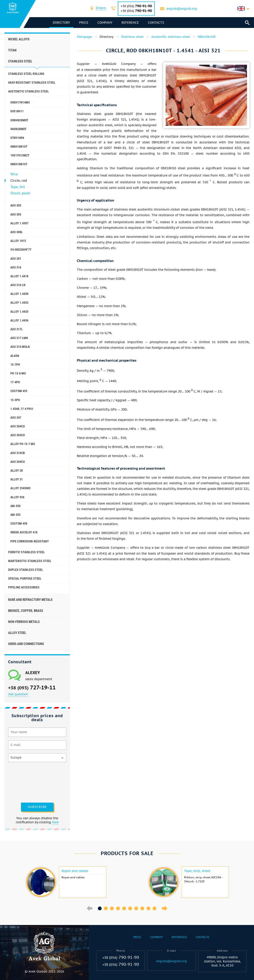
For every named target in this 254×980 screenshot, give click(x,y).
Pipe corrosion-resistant (30, 541)
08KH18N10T (19, 147)
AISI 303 (16, 214)
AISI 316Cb (18, 453)
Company (105, 23)
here (55, 822)
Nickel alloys (19, 39)
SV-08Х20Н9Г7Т (21, 250)
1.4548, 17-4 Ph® (22, 409)
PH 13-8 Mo (18, 373)
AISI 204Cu (18, 462)
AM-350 (15, 506)
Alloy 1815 (18, 241)
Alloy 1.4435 (19, 312)
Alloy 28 (17, 470)
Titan (12, 50)
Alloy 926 (17, 497)
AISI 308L (17, 232)
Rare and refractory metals (30, 600)
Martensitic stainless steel (30, 561)
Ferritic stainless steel (26, 552)
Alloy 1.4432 (19, 303)
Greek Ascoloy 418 (24, 532)
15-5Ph (15, 400)
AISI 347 (16, 418)
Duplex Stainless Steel (26, 570)
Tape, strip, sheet (197, 871)
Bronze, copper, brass (26, 611)
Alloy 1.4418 (19, 276)
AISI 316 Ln (18, 285)
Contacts (156, 23)
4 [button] (118, 908)
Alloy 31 (17, 479)
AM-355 (15, 515)
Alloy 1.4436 (19, 320)
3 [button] (112, 908)
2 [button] (106, 908)
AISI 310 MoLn (20, 347)
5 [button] (124, 908)
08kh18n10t (19, 164)
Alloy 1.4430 (19, 294)
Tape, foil (18, 187)
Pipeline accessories (24, 587)
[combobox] (101, 8)
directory (62, 23)
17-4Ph (15, 382)
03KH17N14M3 (20, 102)
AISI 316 (16, 267)
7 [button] (136, 908)
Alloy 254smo (20, 488)
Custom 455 (19, 391)
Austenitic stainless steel (29, 91)
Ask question (18, 694)
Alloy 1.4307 (19, 223)
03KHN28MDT (19, 120)
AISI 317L (17, 329)
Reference (130, 23)
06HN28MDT (18, 129)
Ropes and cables (75, 871)
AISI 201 (16, 259)
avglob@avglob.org (182, 9)
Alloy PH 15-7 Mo (23, 444)
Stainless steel (20, 61)
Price (84, 23)
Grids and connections (26, 644)
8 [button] (142, 908)
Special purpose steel (25, 578)
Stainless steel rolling (26, 74)
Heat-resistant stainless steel (32, 83)
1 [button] (100, 908)
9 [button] (148, 908)
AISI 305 (16, 205)
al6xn (15, 356)
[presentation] (27, 782)
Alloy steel (17, 633)
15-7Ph (15, 365)
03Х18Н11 (17, 111)
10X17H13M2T (20, 155)
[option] (66, 882)
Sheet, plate (20, 193)
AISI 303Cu (18, 435)
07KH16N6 (17, 138)
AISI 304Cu (18, 426)
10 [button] (154, 908)
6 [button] (130, 908)
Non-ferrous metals (24, 622)
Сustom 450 (19, 523)
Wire (14, 174)
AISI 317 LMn (19, 338)
